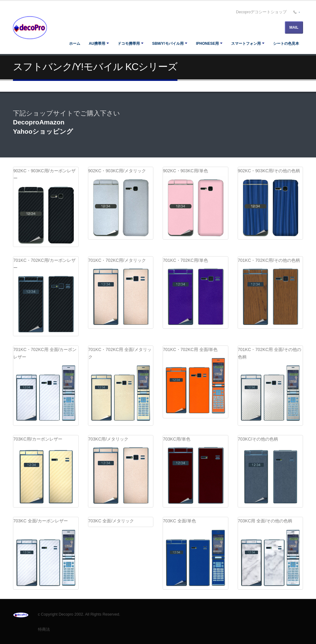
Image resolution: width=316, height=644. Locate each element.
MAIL (294, 27)
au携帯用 (97, 44)
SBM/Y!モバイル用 (168, 44)
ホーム (75, 44)
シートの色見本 (286, 44)
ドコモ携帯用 (129, 44)
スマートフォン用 (246, 44)
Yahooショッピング (43, 131)
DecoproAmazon (39, 122)
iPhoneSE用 (207, 44)
